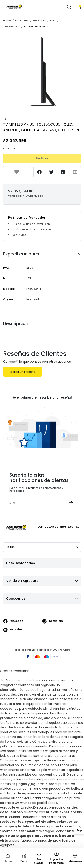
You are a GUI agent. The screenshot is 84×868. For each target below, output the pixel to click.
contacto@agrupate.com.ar (59, 527)
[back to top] (79, 829)
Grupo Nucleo (34, 196)
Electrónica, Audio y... (46, 20)
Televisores (12, 26)
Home (7, 20)
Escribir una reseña (23, 372)
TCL (6, 119)
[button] (69, 7)
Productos (22, 20)
